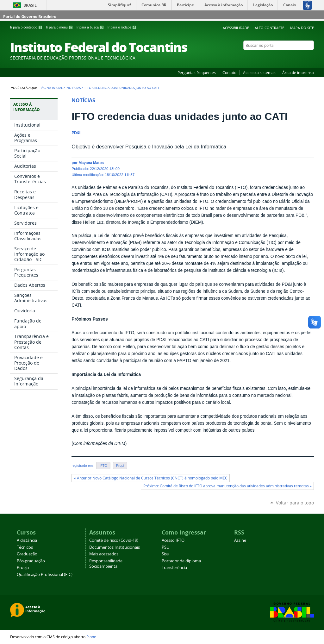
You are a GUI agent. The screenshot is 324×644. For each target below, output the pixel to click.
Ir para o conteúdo (27, 27)
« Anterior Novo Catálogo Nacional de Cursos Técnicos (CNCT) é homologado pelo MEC (151, 478)
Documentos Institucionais (115, 547)
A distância (27, 540)
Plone (91, 637)
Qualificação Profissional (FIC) (45, 575)
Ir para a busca (91, 27)
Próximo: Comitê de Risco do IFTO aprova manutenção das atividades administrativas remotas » (227, 486)
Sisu (165, 554)
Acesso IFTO (173, 540)
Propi (120, 466)
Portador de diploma (181, 561)
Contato (229, 72)
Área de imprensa (298, 72)
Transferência (174, 568)
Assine (240, 540)
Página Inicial (51, 88)
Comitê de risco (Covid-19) (114, 540)
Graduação (27, 554)
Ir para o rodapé (122, 27)
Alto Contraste (269, 28)
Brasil (30, 5)
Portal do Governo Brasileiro (30, 17)
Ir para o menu (60, 27)
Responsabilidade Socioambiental (106, 564)
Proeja (23, 568)
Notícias (74, 88)
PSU (165, 547)
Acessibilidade (236, 28)
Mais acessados (104, 554)
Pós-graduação (31, 561)
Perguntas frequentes (197, 72)
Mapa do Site (302, 28)
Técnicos (25, 547)
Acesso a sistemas (259, 72)
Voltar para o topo (295, 503)
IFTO (103, 466)
